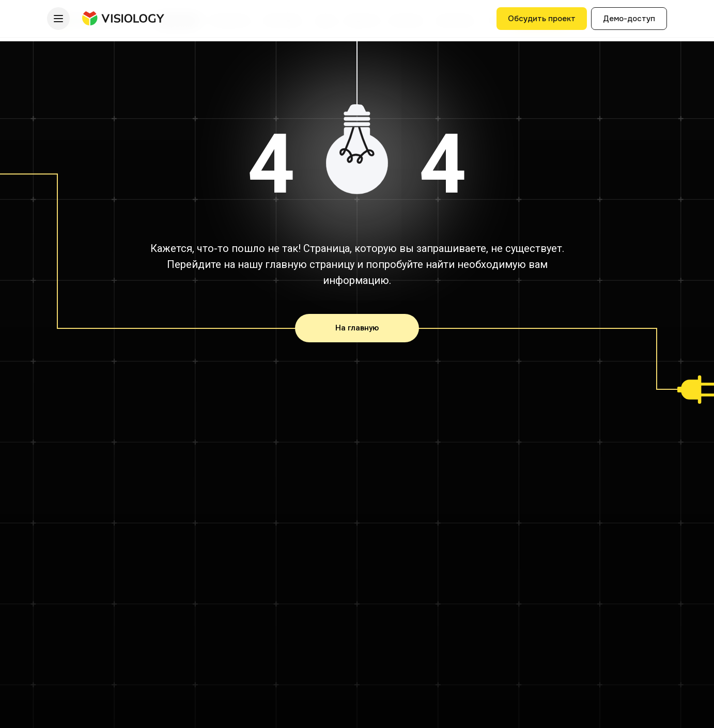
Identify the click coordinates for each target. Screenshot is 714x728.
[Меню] (58, 19)
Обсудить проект (542, 19)
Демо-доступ (629, 19)
